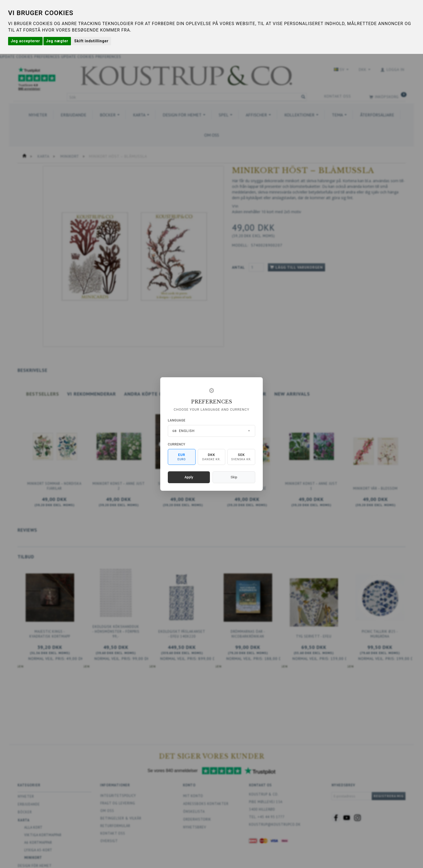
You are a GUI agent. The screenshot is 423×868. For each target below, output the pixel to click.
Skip (234, 477)
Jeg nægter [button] (57, 41)
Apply (189, 477)
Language (177, 420)
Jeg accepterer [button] (25, 41)
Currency (177, 444)
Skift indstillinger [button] (91, 41)
